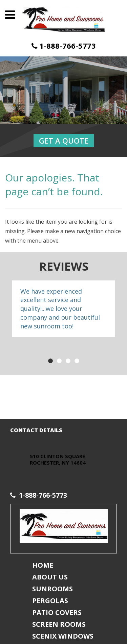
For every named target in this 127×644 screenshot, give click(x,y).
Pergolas (50, 601)
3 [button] (68, 361)
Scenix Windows (63, 636)
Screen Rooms (59, 624)
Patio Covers (57, 612)
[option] (63, 309)
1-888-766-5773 (64, 46)
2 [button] (59, 361)
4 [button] (77, 361)
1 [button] (50, 361)
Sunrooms (52, 589)
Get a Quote (64, 141)
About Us (50, 577)
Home (43, 565)
